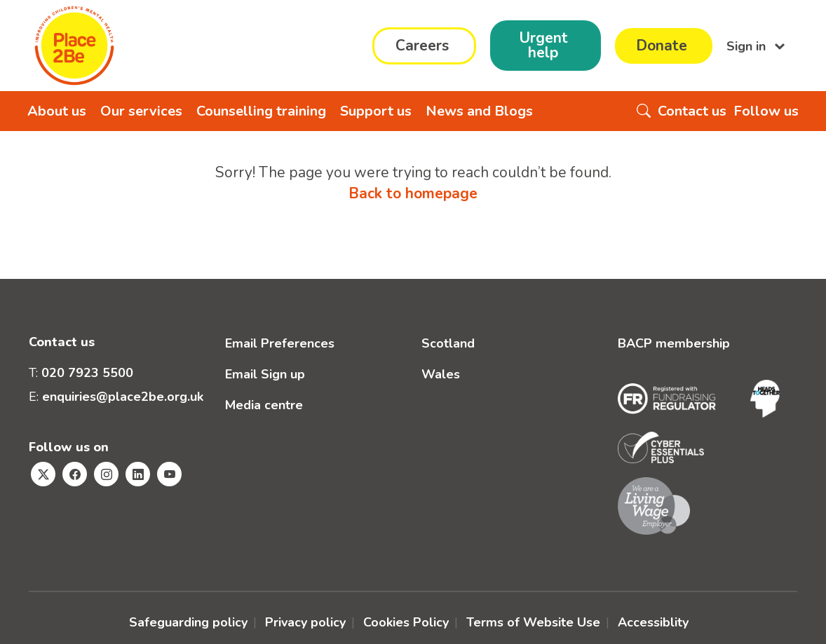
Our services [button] (141, 111)
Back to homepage (413, 193)
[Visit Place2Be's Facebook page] (75, 474)
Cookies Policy (406, 622)
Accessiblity (653, 622)
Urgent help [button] (543, 45)
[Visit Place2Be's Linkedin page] (138, 474)
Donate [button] (662, 46)
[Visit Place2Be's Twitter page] (43, 474)
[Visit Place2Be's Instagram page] (106, 474)
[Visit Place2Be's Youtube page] (169, 474)
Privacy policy (305, 622)
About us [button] (57, 111)
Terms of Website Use (533, 622)
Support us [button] (376, 111)
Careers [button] (422, 46)
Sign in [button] (748, 46)
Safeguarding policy (188, 622)
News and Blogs (479, 111)
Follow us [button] (766, 111)
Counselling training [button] (261, 111)
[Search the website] (644, 111)
